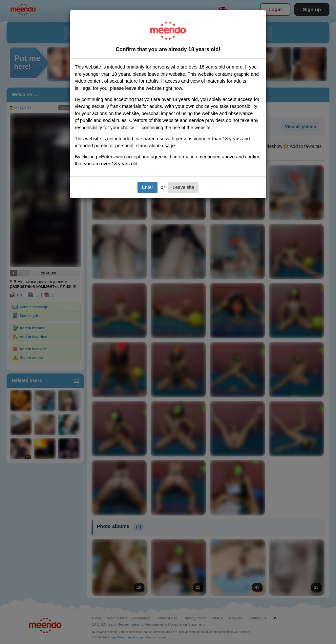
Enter (147, 187)
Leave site (183, 187)
